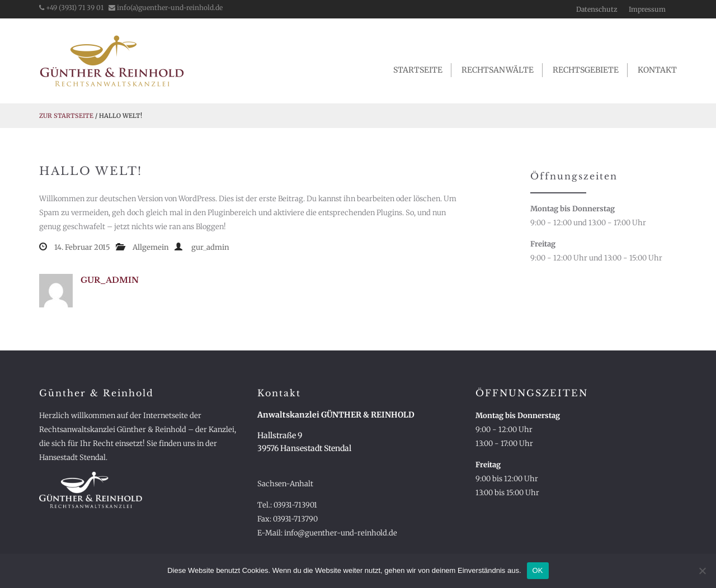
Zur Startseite (66, 116)
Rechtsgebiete (586, 70)
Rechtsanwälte (498, 70)
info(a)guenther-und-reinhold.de (166, 8)
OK (538, 570)
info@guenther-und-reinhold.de (341, 533)
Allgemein (151, 247)
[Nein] (702, 571)
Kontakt (657, 70)
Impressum (647, 9)
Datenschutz (597, 9)
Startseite (418, 70)
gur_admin (210, 247)
